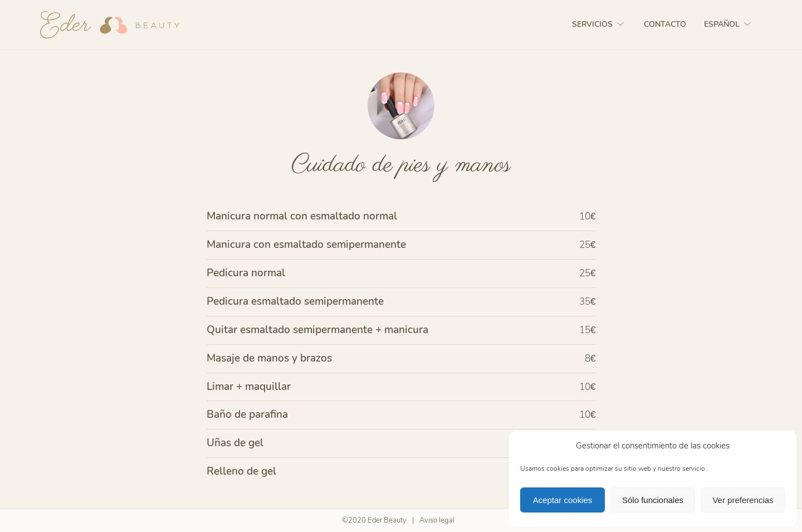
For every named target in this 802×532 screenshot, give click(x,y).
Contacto (665, 24)
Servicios (599, 24)
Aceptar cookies (563, 500)
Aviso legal (437, 520)
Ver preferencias (743, 500)
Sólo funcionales (653, 500)
